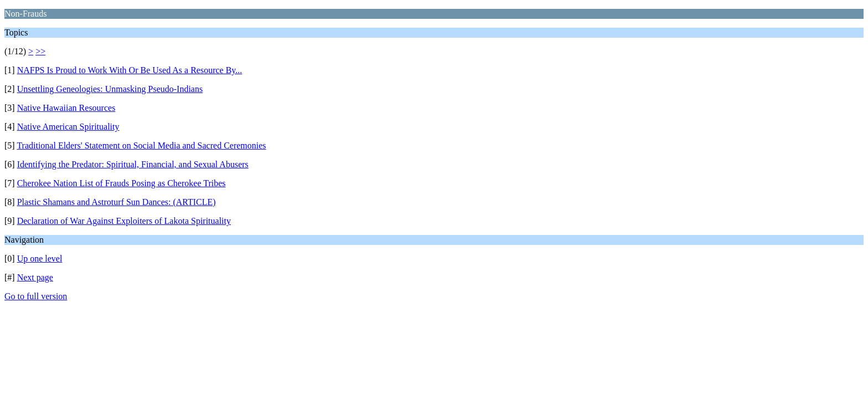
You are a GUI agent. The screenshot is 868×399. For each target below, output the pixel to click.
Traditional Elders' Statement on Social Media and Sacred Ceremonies (141, 145)
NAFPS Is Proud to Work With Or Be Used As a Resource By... (130, 70)
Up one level (40, 259)
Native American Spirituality (68, 127)
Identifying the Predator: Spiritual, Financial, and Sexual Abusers (133, 164)
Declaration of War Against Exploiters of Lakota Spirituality (124, 221)
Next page (35, 277)
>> (40, 51)
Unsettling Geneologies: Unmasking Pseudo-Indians (110, 89)
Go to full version (36, 296)
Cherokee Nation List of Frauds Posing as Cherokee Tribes (122, 183)
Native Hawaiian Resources (66, 108)
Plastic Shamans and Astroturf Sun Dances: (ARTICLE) (117, 202)
